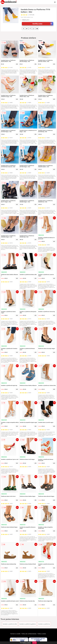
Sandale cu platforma (44, 624)
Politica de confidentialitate (29, 634)
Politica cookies (42, 634)
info (17, 64)
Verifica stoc (43, 24)
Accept (35, 643)
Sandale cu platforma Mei (10, 624)
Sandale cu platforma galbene (28, 624)
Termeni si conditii (15, 634)
